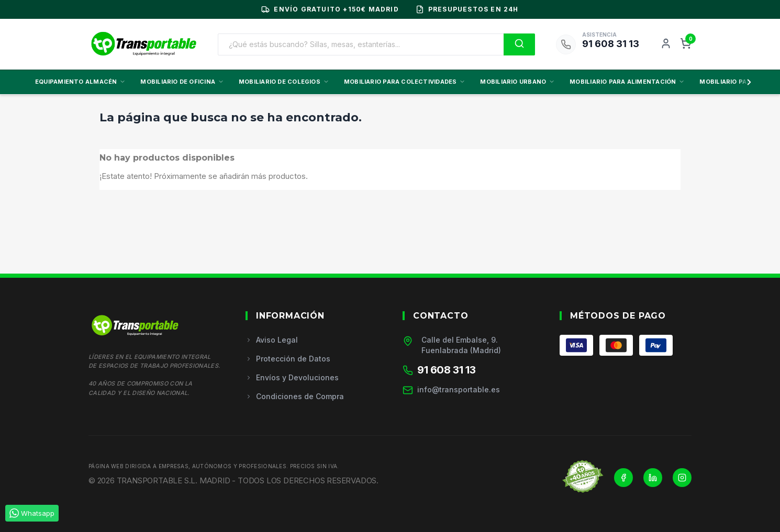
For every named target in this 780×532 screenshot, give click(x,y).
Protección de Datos (288, 359)
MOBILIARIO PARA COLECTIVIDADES (405, 82)
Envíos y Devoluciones (292, 377)
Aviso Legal (272, 340)
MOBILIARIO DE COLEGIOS (284, 82)
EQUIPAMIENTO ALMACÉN (80, 82)
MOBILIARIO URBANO (517, 82)
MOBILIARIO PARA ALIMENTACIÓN (627, 82)
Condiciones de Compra (295, 396)
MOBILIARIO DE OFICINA (182, 82)
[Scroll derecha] (747, 82)
